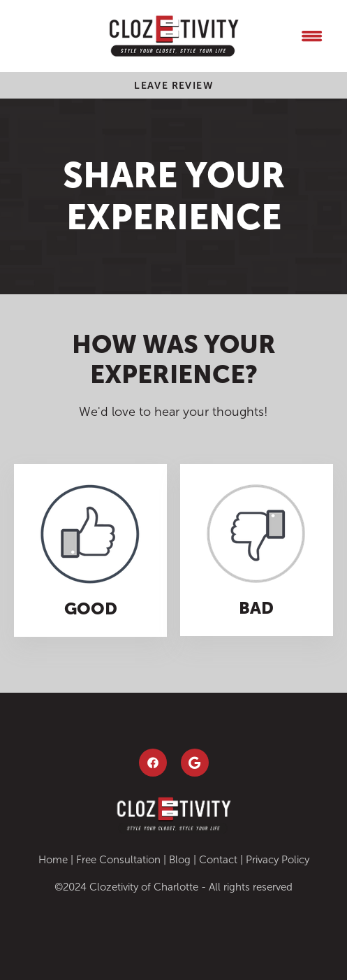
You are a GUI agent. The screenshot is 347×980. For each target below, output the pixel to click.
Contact (218, 860)
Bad (256, 608)
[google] (195, 763)
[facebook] (153, 763)
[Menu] (311, 36)
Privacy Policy (278, 860)
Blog (180, 860)
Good (91, 608)
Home (53, 860)
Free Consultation (118, 860)
